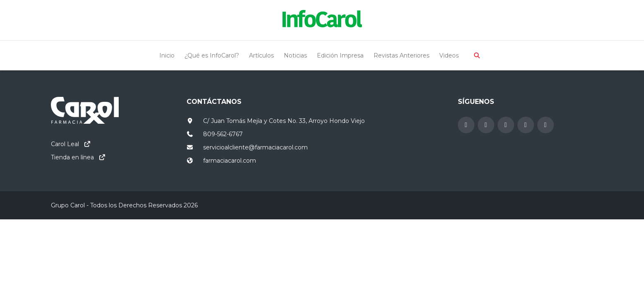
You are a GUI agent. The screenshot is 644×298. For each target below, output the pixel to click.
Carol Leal (65, 144)
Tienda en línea (72, 157)
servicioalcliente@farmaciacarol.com (255, 147)
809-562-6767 (223, 134)
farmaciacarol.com (230, 161)
